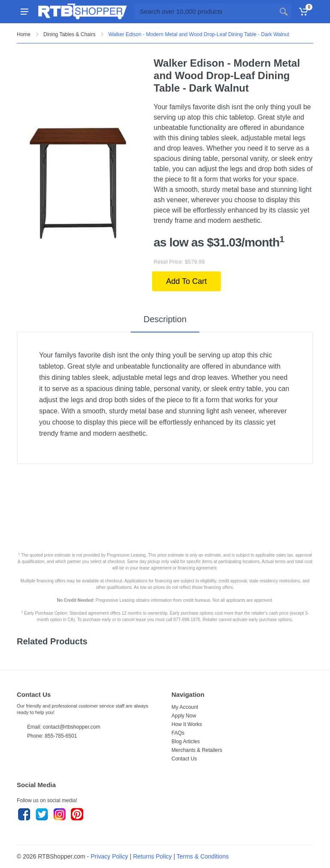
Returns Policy (153, 856)
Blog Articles (186, 742)
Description (165, 319)
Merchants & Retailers (197, 750)
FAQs (178, 733)
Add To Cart (187, 281)
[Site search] (205, 12)
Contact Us (184, 759)
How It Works (187, 724)
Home (24, 34)
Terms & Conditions (203, 856)
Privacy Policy (109, 856)
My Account (185, 707)
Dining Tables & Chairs (69, 34)
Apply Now (184, 716)
